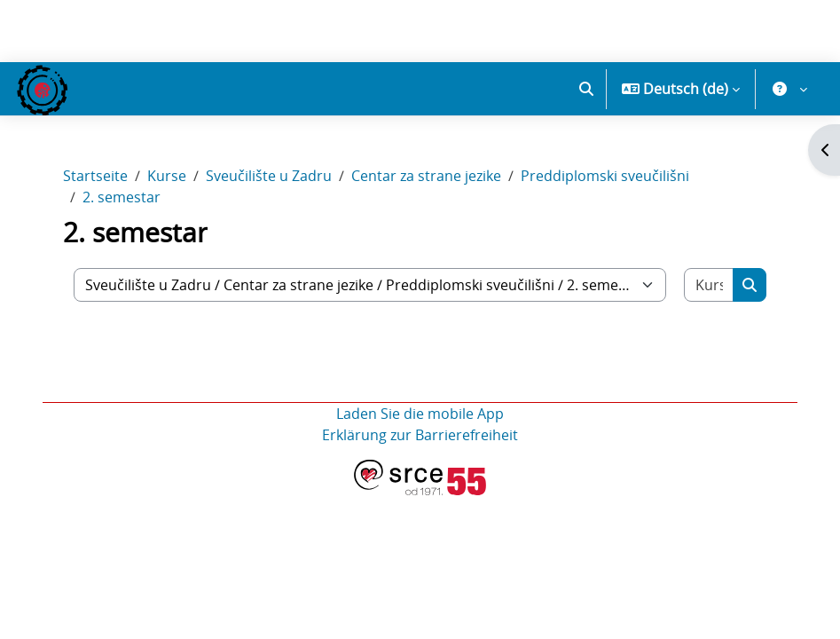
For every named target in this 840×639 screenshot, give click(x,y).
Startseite (95, 176)
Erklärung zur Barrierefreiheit (420, 435)
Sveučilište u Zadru (269, 176)
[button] (586, 89)
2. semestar (122, 197)
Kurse (167, 176)
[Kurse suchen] (709, 285)
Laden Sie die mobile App (420, 414)
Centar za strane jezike (426, 176)
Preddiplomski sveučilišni (605, 176)
